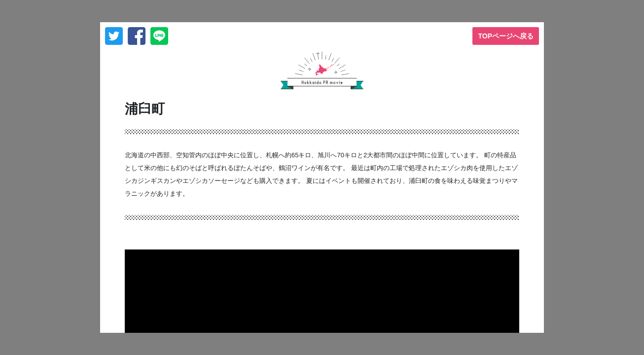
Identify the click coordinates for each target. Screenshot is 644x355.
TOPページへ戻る (506, 36)
